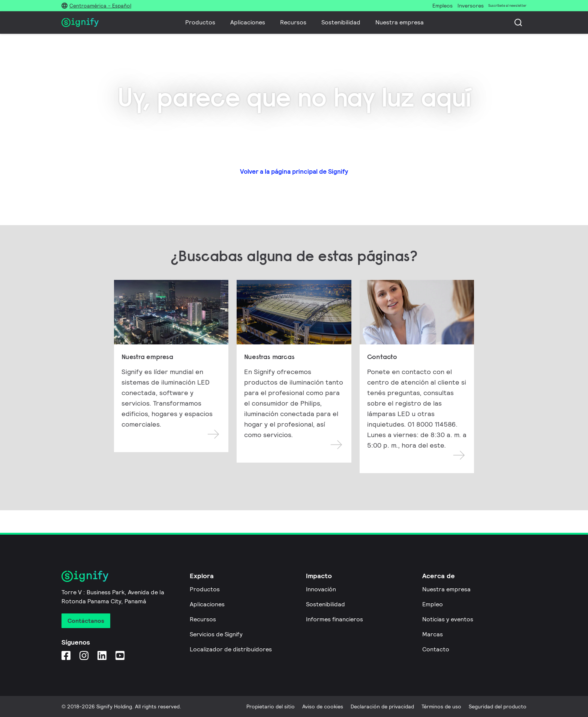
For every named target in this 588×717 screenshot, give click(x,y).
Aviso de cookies (323, 706)
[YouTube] (120, 655)
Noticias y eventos (448, 619)
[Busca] (518, 23)
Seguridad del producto (498, 706)
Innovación (321, 589)
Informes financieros (334, 619)
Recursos (293, 22)
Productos (200, 22)
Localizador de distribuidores (231, 649)
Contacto (436, 649)
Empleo (433, 604)
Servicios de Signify (216, 634)
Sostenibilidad (341, 22)
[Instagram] (84, 655)
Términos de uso (441, 706)
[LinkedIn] (102, 655)
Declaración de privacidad (382, 706)
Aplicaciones (248, 22)
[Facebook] (66, 655)
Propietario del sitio (271, 706)
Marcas (433, 634)
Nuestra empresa (400, 22)
